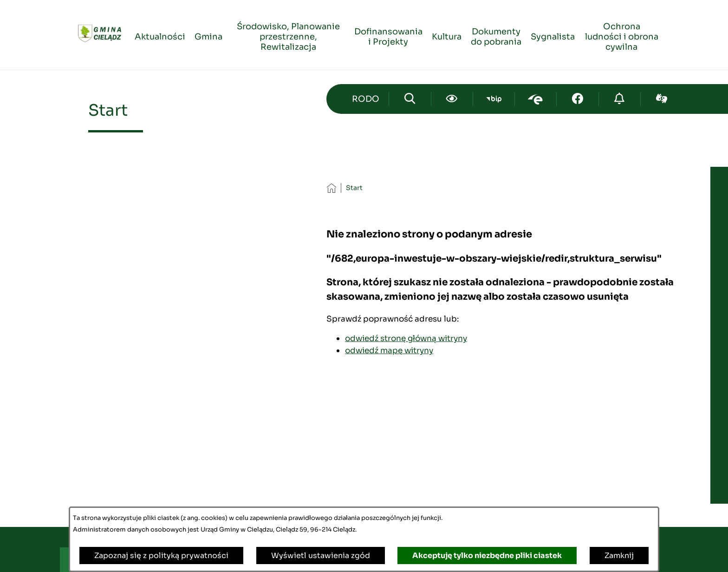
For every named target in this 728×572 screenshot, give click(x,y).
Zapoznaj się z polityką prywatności (161, 556)
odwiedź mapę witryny (389, 350)
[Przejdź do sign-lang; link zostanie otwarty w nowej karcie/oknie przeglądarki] (661, 99)
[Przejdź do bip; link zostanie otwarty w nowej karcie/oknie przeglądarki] (494, 99)
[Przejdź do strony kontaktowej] (365, 99)
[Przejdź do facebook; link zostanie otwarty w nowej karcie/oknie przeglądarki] (577, 99)
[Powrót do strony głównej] (331, 188)
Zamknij (619, 556)
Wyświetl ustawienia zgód (321, 556)
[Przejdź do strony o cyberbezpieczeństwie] (620, 99)
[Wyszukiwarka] (410, 99)
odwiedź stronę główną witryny (406, 338)
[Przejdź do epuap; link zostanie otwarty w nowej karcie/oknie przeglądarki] (536, 99)
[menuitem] (160, 35)
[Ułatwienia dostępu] (452, 99)
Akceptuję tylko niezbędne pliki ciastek (487, 556)
